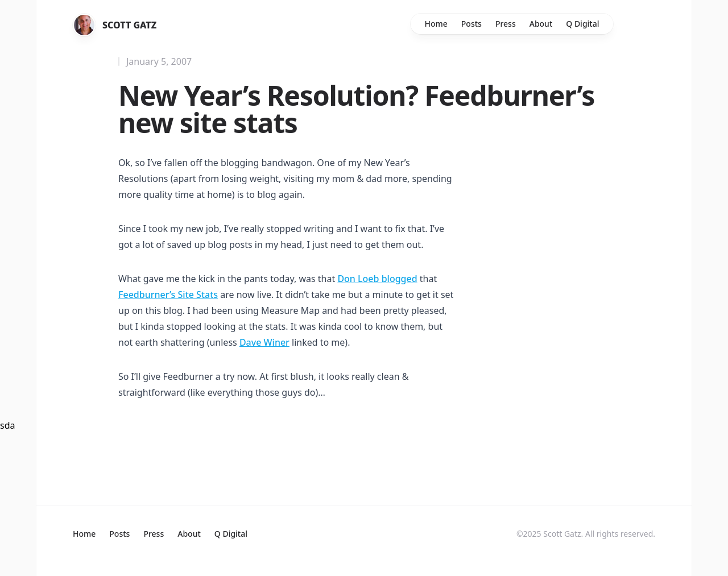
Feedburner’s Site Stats (168, 295)
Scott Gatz (129, 25)
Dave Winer (264, 342)
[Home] (84, 25)
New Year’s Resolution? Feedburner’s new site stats (356, 109)
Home (436, 24)
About (541, 24)
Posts (471, 24)
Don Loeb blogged (377, 279)
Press (506, 24)
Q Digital (582, 24)
